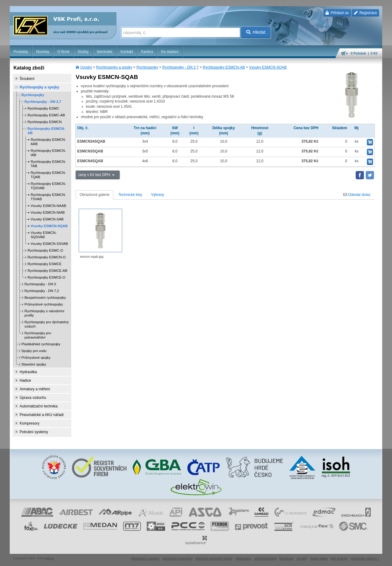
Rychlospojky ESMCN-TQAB (48, 175)
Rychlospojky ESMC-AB (46, 115)
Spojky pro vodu (34, 351)
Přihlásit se (337, 13)
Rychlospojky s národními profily (44, 313)
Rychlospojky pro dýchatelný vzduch (47, 324)
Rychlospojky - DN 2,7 (181, 67)
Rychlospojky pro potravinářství (38, 335)
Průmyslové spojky (36, 358)
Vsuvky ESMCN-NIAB (48, 212)
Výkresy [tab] (158, 195)
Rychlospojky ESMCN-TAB (48, 164)
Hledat (256, 32)
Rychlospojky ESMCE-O (46, 277)
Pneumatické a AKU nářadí (42, 415)
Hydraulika (28, 372)
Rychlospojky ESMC (43, 108)
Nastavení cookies (145, 558)
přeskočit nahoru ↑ (365, 558)
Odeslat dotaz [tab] (357, 195)
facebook (286, 558)
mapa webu (319, 558)
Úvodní (86, 67)
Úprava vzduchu (33, 398)
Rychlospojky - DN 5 (40, 284)
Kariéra (147, 52)
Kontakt (127, 52)
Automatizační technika (39, 406)
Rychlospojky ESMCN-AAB (48, 142)
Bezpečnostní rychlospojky (45, 298)
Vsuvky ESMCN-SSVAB (49, 244)
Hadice (25, 380)
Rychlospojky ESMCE (45, 264)
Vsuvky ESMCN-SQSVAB (44, 235)
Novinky (43, 52)
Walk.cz (49, 558)
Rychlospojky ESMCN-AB (224, 67)
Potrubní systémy (34, 432)
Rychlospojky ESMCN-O (47, 257)
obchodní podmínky (177, 558)
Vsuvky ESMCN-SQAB (268, 67)
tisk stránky (339, 558)
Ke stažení (170, 52)
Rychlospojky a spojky (114, 67)
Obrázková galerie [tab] (94, 195)
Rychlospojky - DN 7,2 (42, 291)
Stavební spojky (34, 364)
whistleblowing (265, 558)
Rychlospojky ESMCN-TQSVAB (48, 186)
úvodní (302, 558)
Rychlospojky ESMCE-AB (47, 271)
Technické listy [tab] (130, 195)
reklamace (243, 558)
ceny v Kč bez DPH (95, 175)
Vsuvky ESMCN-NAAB (48, 206)
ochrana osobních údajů (214, 558)
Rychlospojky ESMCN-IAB (48, 153)
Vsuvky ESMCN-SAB (47, 219)
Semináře (105, 52)
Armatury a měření (35, 389)
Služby (83, 52)
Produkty (21, 52)
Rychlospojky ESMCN (45, 122)
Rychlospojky (147, 67)
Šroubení (27, 79)
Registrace (366, 13)
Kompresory (30, 423)
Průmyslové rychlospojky (44, 304)
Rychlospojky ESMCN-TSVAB (48, 197)
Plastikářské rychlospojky (41, 344)
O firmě (63, 52)
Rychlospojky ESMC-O (45, 250)
